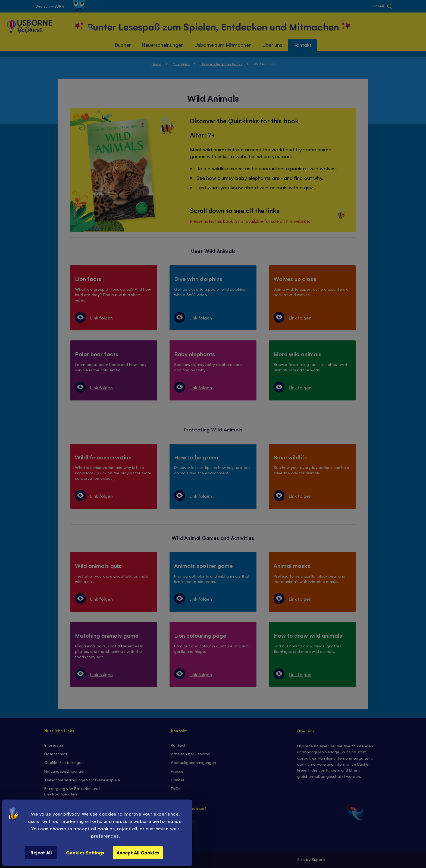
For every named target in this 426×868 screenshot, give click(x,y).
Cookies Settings (85, 853)
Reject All (41, 853)
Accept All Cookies (138, 853)
